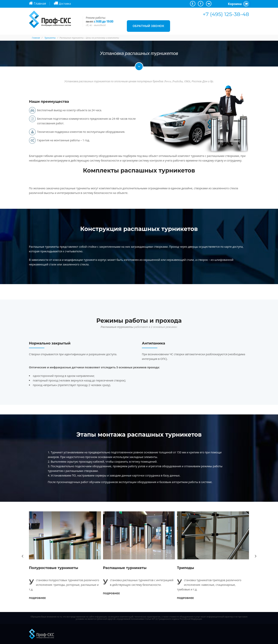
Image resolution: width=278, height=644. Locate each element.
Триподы (186, 568)
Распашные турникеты (125, 568)
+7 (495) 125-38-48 (226, 14)
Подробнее (37, 598)
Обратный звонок (149, 26)
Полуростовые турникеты (54, 568)
